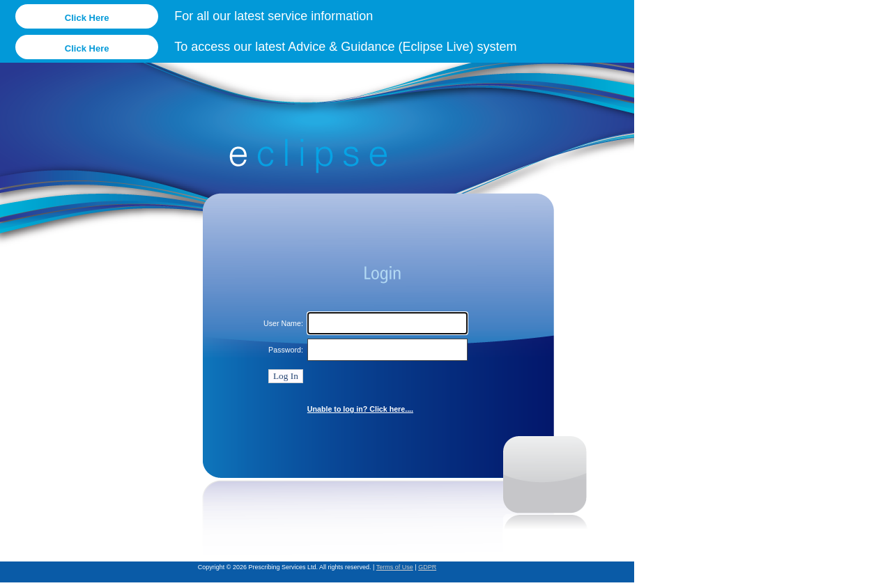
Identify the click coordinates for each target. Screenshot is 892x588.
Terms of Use (395, 567)
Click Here (87, 18)
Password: (286, 350)
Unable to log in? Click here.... (360, 409)
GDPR (427, 567)
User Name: (283, 323)
